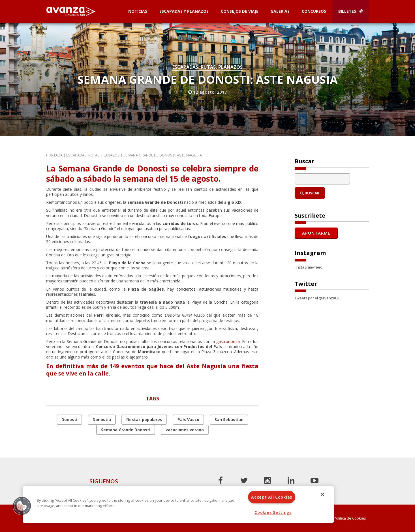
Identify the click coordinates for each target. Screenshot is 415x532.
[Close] (322, 494)
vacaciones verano (185, 430)
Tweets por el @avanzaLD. (317, 298)
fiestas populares (144, 420)
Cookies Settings (273, 512)
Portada (54, 155)
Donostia (102, 420)
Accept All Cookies (272, 497)
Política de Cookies (350, 518)
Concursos (314, 11)
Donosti (69, 420)
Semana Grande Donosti (126, 430)
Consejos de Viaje (240, 11)
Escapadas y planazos (184, 11)
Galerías (280, 11)
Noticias (138, 11)
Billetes (351, 11)
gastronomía (228, 341)
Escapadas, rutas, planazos (207, 67)
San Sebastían (229, 420)
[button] (22, 506)
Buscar (310, 193)
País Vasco (188, 420)
